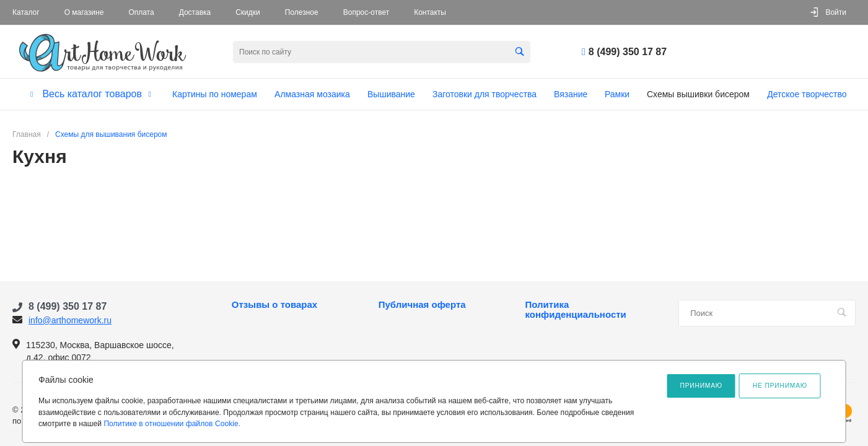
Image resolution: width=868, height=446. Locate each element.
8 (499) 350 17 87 (628, 52)
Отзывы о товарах (274, 305)
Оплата (141, 12)
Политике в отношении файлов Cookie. (172, 424)
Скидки (248, 12)
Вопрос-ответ (366, 12)
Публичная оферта (422, 305)
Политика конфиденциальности (576, 310)
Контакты (430, 12)
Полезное (302, 12)
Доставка (195, 12)
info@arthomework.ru (70, 320)
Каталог (26, 12)
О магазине (84, 12)
